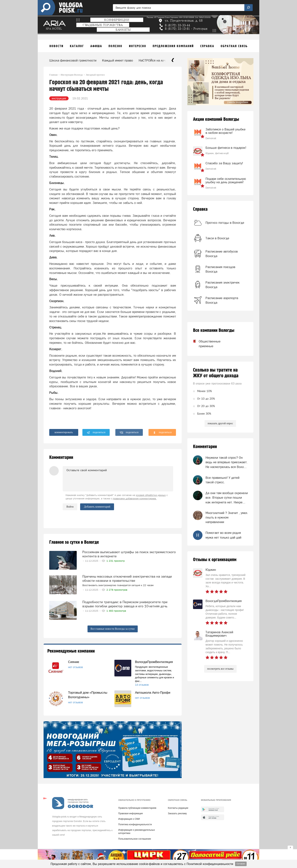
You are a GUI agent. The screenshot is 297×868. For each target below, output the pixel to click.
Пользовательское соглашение (135, 839)
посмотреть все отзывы (220, 669)
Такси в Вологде (217, 238)
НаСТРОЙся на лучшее (155, 60)
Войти (70, 507)
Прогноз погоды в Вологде (225, 223)
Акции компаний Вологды (216, 119)
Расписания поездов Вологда (220, 269)
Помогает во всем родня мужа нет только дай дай (223, 535)
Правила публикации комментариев (137, 808)
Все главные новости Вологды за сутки (113, 629)
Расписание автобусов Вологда (222, 254)
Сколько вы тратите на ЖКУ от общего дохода (216, 373)
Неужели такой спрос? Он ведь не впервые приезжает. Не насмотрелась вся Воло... (227, 462)
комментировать (64, 432)
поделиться (96, 433)
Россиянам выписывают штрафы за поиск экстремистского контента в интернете (129, 554)
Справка (200, 209)
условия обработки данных (151, 495)
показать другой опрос (220, 423)
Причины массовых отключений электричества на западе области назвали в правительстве (127, 578)
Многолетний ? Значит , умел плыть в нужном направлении (226, 517)
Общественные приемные (206, 344)
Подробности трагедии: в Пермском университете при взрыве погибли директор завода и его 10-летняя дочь (125, 604)
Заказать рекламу (177, 813)
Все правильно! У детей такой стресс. (222, 480)
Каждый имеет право (118, 60)
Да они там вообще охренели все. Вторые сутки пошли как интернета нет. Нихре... (227, 498)
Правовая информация (130, 813)
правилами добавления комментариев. (135, 499)
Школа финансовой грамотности (73, 60)
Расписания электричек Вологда (223, 285)
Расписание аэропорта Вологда (222, 300)
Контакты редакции (178, 808)
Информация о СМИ (129, 819)
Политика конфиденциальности (135, 824)
